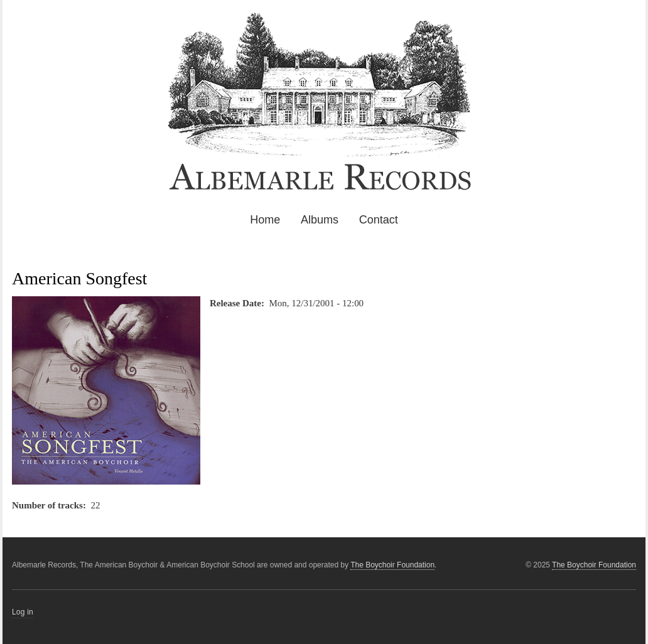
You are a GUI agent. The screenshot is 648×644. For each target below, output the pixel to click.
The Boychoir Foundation (594, 565)
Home (265, 220)
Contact (379, 220)
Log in (23, 612)
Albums (320, 220)
